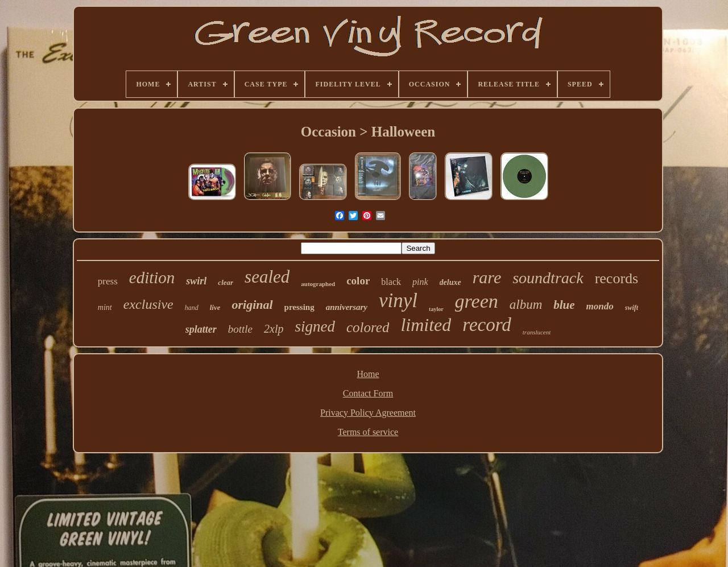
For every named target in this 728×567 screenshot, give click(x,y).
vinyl (398, 301)
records (617, 278)
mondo (600, 306)
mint (105, 307)
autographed (318, 284)
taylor (436, 309)
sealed (267, 277)
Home (368, 374)
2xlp (274, 329)
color (358, 281)
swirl (196, 281)
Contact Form (368, 393)
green (477, 301)
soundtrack (548, 278)
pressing (299, 307)
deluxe (450, 282)
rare (487, 277)
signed (315, 326)
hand (192, 308)
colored (368, 327)
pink (420, 282)
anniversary (347, 307)
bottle (240, 329)
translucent (537, 332)
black (391, 282)
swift (632, 308)
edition (152, 278)
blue (564, 305)
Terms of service (368, 432)
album (526, 305)
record (487, 325)
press (108, 281)
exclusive (148, 304)
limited (426, 325)
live (215, 307)
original (252, 305)
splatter (201, 329)
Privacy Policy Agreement (368, 413)
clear (226, 282)
